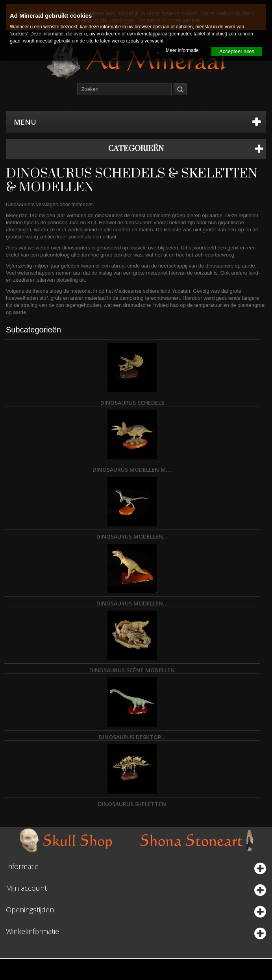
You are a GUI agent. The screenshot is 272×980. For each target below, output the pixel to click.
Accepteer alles (237, 51)
